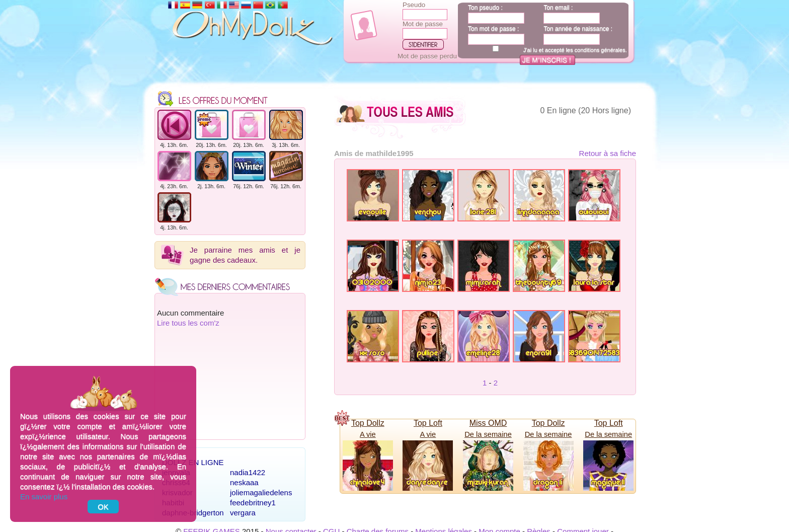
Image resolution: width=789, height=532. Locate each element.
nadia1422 (248, 472)
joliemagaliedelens (261, 492)
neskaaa (244, 482)
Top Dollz (368, 423)
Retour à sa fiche (608, 153)
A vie (368, 434)
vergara (243, 513)
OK (103, 507)
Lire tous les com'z (188, 323)
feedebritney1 (253, 503)
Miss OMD (488, 423)
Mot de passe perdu (427, 56)
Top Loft (428, 423)
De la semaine (488, 434)
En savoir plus (44, 497)
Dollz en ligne (193, 462)
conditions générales (600, 50)
